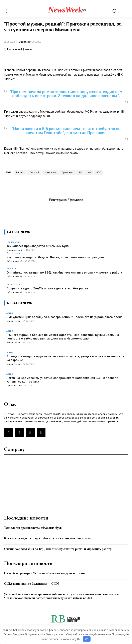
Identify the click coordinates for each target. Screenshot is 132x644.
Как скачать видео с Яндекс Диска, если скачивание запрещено (55, 257)
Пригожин (67, 172)
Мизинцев (50, 172)
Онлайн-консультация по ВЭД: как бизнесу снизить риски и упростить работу (64, 273)
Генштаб (34, 172)
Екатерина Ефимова (20, 49)
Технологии (13, 253)
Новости (11, 268)
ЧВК (99, 172)
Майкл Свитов (13, 321)
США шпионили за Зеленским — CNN (31, 584)
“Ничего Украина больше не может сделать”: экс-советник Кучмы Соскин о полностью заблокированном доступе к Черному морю (63, 337)
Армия (9, 36)
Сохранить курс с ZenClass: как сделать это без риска (47, 288)
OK (87, 639)
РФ (80, 172)
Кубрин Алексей (14, 261)
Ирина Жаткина (14, 386)
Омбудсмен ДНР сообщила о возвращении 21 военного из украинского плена (64, 317)
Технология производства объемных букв (33, 528)
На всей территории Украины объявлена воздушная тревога (45, 573)
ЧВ (89, 172)
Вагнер (20, 172)
